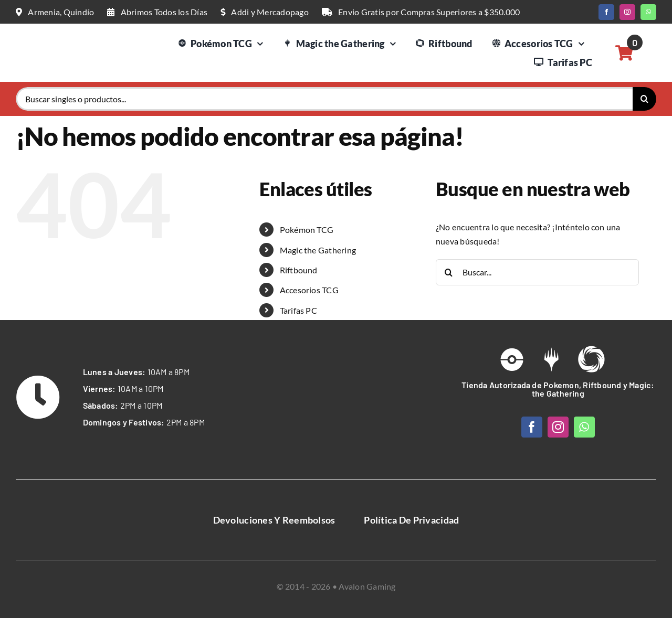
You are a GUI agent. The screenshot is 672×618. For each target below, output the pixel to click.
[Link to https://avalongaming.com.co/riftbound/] (591, 359)
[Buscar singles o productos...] (324, 99)
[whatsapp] (648, 12)
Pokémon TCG (307, 230)
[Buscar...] (537, 272)
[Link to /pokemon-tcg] (512, 359)
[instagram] (627, 12)
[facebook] (606, 12)
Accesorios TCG (309, 290)
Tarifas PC (298, 310)
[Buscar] (644, 99)
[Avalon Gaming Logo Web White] (336, 382)
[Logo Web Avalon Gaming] (55, 39)
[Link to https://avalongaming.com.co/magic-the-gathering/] (551, 359)
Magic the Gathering (318, 250)
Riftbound (299, 270)
